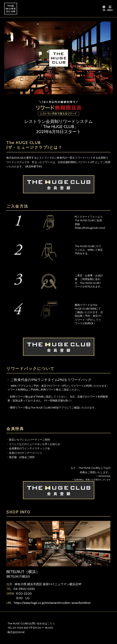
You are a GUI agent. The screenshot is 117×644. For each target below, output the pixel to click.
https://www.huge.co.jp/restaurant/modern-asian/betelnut (52, 603)
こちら (51, 623)
